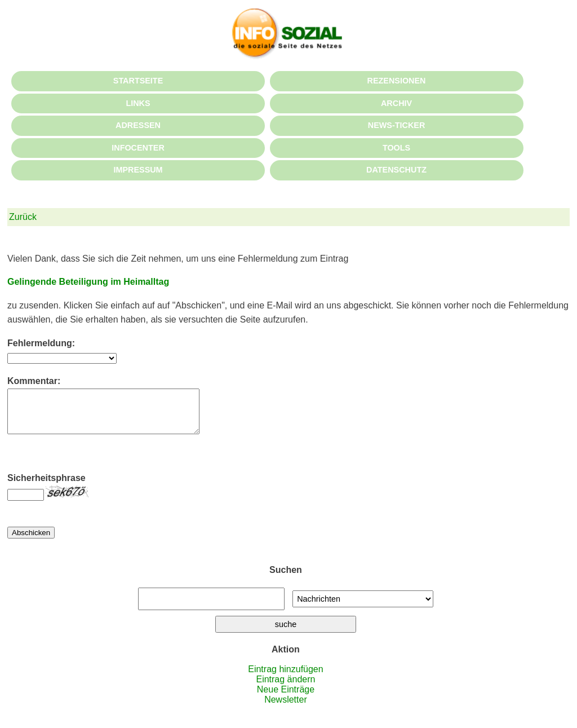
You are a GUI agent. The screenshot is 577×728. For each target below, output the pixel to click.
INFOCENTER (138, 148)
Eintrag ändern (285, 688)
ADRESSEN (138, 125)
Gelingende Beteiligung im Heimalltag (88, 282)
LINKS (138, 103)
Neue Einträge (286, 698)
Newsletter (286, 708)
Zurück (23, 217)
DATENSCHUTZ (396, 170)
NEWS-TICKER (397, 125)
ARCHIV (396, 103)
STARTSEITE (138, 81)
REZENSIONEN (397, 81)
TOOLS (396, 148)
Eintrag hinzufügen (285, 678)
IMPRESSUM (138, 170)
